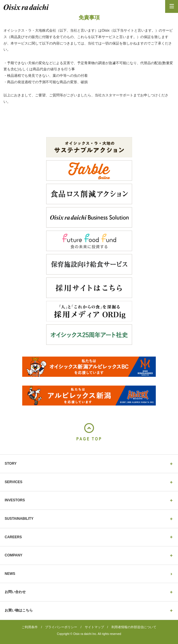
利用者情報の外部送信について (134, 627)
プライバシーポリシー (61, 627)
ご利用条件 (30, 627)
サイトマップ (94, 627)
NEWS (10, 574)
